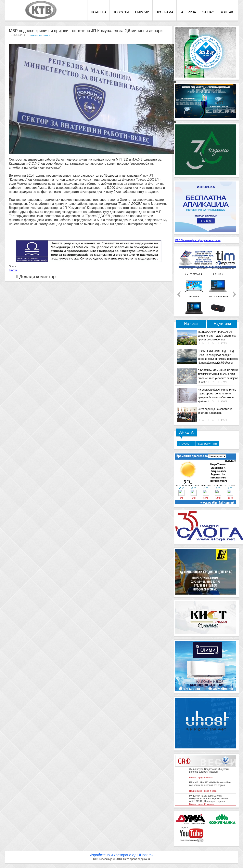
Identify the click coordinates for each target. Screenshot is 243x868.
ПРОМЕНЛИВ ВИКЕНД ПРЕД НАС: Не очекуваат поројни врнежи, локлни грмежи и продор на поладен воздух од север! (218, 357)
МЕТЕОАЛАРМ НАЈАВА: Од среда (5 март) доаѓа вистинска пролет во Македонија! (217, 336)
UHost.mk (145, 855)
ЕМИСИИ (142, 12)
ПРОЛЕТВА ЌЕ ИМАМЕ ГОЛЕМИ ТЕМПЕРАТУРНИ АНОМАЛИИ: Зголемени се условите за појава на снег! (218, 376)
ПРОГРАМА (164, 12)
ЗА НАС (208, 12)
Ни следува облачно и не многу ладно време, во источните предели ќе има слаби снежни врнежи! (217, 395)
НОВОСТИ (121, 12)
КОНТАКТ (228, 12)
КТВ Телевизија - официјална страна (198, 240)
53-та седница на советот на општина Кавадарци (215, 411)
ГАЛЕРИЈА (188, 12)
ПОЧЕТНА (99, 12)
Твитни (13, 270)
